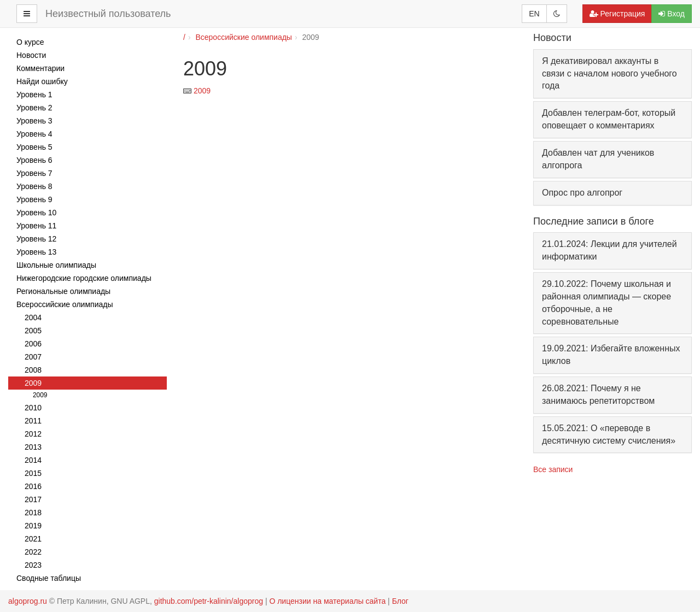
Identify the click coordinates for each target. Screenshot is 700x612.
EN (534, 14)
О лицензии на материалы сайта (327, 601)
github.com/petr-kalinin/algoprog (209, 601)
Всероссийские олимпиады (243, 37)
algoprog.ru (28, 601)
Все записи (553, 469)
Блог (400, 601)
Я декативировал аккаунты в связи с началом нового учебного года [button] (609, 73)
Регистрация (617, 14)
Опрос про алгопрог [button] (582, 193)
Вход (672, 14)
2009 (202, 91)
